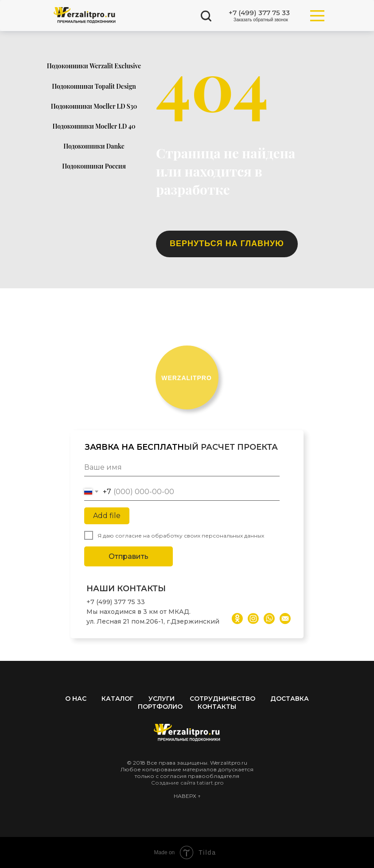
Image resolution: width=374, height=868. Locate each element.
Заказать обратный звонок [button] (261, 20)
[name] (182, 467)
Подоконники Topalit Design (94, 86)
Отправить (129, 556)
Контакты (217, 707)
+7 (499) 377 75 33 (259, 13)
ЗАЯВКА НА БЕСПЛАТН (134, 447)
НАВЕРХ (186, 796)
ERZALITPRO (187, 378)
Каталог (117, 699)
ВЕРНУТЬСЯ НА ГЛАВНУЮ (227, 244)
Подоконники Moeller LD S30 (94, 106)
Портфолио (160, 707)
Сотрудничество (222, 699)
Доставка (290, 699)
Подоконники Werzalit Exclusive (94, 66)
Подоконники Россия (94, 166)
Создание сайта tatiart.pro (187, 783)
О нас (76, 699)
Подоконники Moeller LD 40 (94, 126)
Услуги (162, 699)
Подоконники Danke (94, 146)
